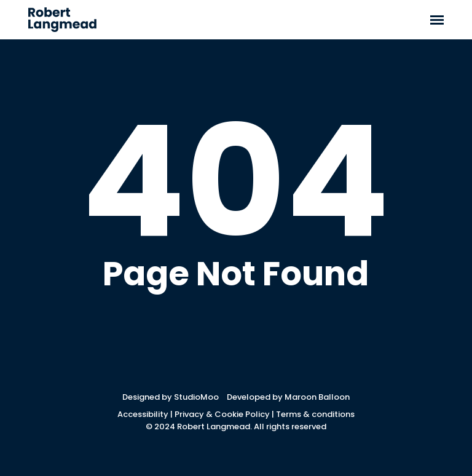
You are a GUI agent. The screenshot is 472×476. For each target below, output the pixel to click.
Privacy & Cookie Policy (222, 414)
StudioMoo (196, 397)
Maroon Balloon (317, 397)
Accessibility (143, 414)
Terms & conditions (315, 414)
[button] (437, 20)
